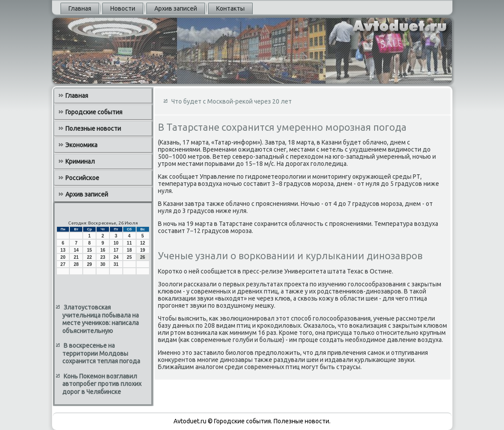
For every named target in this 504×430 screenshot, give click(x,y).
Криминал (80, 161)
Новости (123, 8)
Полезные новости (93, 129)
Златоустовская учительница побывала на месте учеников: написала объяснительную (101, 319)
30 (103, 264)
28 (76, 264)
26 (143, 257)
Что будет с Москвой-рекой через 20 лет (232, 101)
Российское (82, 178)
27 (63, 264)
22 (90, 257)
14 (76, 250)
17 (116, 250)
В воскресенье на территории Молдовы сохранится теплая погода (101, 353)
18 (129, 250)
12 (143, 243)
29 (90, 264)
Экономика (81, 145)
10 (116, 243)
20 (63, 257)
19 (143, 250)
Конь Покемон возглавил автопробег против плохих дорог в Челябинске (102, 384)
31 (116, 264)
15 (90, 250)
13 (63, 250)
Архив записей (176, 8)
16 (103, 250)
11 (129, 243)
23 (103, 257)
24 (116, 257)
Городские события (94, 112)
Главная (80, 8)
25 (129, 257)
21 (76, 257)
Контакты (230, 8)
